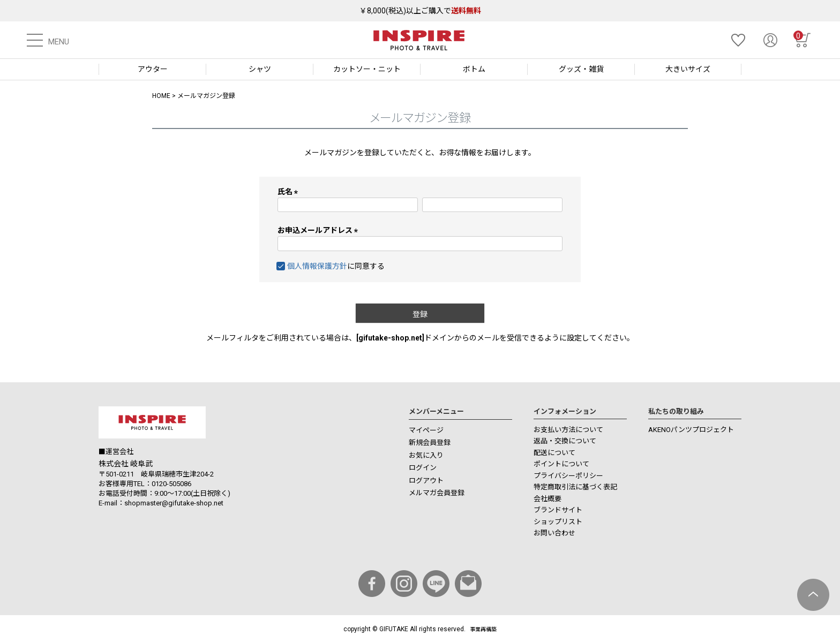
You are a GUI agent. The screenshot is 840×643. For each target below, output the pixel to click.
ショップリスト (558, 522)
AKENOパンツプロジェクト (691, 430)
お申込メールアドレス (320, 230)
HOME (161, 96)
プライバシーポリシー (568, 476)
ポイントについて (561, 464)
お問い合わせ (554, 533)
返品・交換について (565, 441)
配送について (554, 453)
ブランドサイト (558, 510)
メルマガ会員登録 (437, 493)
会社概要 (547, 499)
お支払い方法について (568, 430)
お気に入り (426, 455)
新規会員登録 (430, 442)
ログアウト (426, 481)
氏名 (290, 192)
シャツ (260, 69)
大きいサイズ (688, 69)
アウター (153, 69)
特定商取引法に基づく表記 (575, 487)
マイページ (426, 430)
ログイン (423, 468)
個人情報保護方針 (317, 266)
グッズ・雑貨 (581, 69)
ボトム (474, 69)
